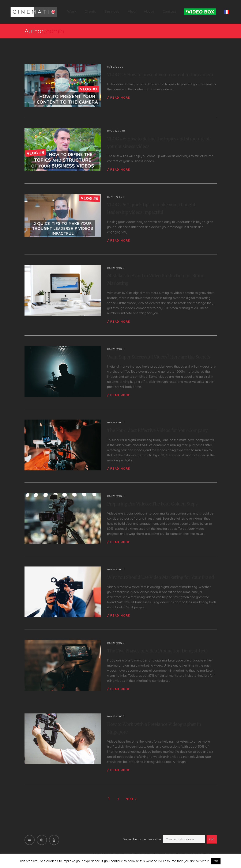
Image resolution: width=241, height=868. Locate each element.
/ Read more (118, 98)
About (149, 11)
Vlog (132, 11)
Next (129, 799)
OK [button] (216, 861)
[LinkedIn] (30, 840)
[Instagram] (42, 840)
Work (72, 11)
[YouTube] (54, 840)
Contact (169, 11)
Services (112, 11)
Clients (90, 11)
